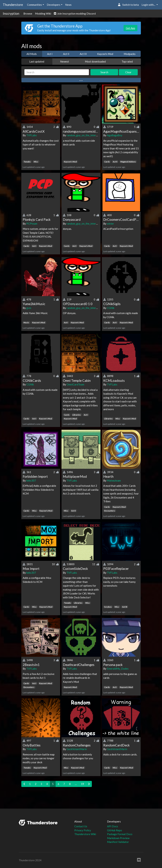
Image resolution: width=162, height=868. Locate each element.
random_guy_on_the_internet (83, 135)
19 (82, 784)
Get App (130, 28)
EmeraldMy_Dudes (118, 669)
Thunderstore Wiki (85, 834)
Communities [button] (34, 5)
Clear (128, 72)
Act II (66, 54)
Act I (50, 54)
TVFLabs (32, 135)
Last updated (37, 61)
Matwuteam (114, 480)
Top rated (127, 61)
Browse (28, 14)
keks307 (31, 480)
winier (110, 224)
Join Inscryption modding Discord (75, 14)
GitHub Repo (115, 830)
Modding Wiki (43, 14)
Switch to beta (128, 5)
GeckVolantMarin (77, 749)
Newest (65, 61)
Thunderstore (13, 5)
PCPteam (32, 224)
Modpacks (130, 54)
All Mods (32, 54)
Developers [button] (54, 5)
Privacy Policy (83, 830)
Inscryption (11, 13)
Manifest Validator (118, 842)
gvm (29, 308)
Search (104, 72)
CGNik (111, 308)
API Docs (113, 826)
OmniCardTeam (75, 384)
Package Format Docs (120, 834)
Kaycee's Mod (105, 54)
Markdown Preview (118, 838)
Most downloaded (95, 61)
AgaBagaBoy (115, 135)
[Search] (57, 72)
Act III (83, 54)
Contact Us (81, 826)
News (68, 5)
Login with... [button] (149, 5)
